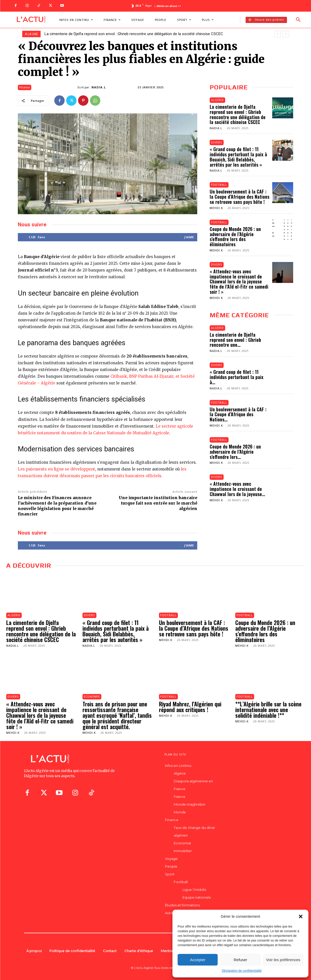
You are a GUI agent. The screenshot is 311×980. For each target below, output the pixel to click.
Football (219, 185)
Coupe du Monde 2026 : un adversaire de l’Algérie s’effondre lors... (235, 452)
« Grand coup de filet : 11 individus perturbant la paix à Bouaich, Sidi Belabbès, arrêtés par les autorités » (238, 157)
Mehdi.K (216, 208)
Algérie (217, 100)
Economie (92, 697)
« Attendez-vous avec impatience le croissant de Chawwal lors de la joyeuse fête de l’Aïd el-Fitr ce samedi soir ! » (239, 281)
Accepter (198, 960)
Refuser (241, 960)
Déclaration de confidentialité (242, 971)
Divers (217, 142)
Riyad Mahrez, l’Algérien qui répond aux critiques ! (190, 707)
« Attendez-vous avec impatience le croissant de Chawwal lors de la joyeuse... (237, 489)
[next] (286, 34)
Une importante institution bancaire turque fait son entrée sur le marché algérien (158, 503)
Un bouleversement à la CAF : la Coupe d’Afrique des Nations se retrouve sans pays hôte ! (240, 197)
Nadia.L (99, 87)
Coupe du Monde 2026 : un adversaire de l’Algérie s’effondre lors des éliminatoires (235, 237)
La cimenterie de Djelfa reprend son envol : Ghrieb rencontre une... (235, 340)
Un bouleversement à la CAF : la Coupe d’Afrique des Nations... (238, 414)
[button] (301, 916)
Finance (25, 87)
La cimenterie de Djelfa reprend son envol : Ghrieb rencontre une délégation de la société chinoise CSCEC (134, 34)
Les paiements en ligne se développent (56, 469)
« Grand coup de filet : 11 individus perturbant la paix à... (237, 377)
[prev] (278, 34)
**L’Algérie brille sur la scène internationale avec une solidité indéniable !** (268, 709)
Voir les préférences (283, 960)
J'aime (189, 237)
